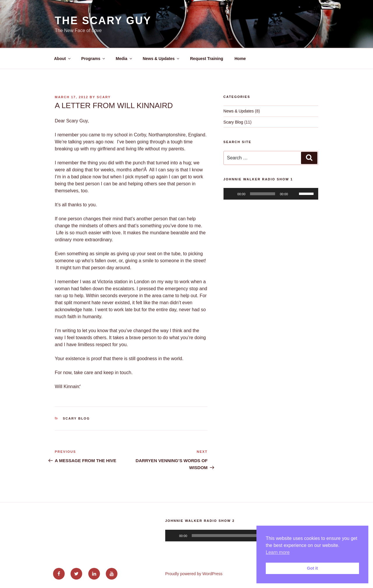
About (63, 59)
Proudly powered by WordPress (194, 574)
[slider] (263, 194)
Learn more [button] (278, 552)
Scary (104, 97)
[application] (271, 194)
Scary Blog (76, 418)
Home (240, 59)
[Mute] (294, 194)
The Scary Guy (103, 21)
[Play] (231, 194)
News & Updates (162, 59)
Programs (94, 59)
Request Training (207, 59)
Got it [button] (312, 568)
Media (124, 59)
